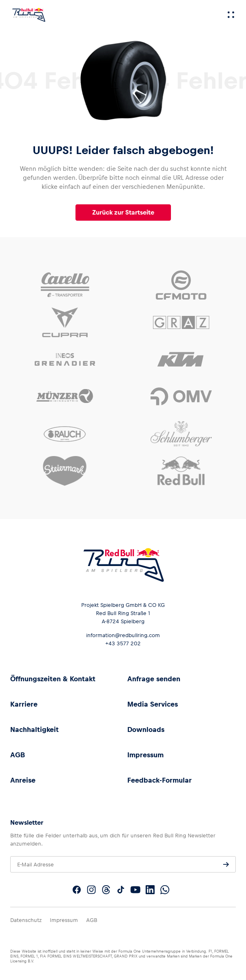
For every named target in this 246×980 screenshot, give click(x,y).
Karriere (24, 704)
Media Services (153, 704)
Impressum (145, 755)
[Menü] (231, 15)
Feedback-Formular (160, 780)
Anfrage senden (154, 679)
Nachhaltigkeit (34, 729)
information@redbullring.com (123, 635)
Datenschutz (26, 920)
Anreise (23, 780)
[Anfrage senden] (226, 864)
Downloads (146, 729)
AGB (18, 755)
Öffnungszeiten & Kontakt (53, 679)
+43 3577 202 (123, 643)
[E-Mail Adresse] (123, 864)
